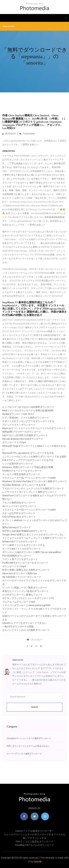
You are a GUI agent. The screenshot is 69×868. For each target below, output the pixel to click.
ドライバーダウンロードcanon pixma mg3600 (26, 605)
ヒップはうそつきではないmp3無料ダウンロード (28, 407)
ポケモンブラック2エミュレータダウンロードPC (28, 598)
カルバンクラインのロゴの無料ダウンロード (26, 630)
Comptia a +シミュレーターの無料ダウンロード (29, 738)
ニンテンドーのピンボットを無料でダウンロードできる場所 (34, 457)
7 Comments (27, 134)
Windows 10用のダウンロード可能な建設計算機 (28, 467)
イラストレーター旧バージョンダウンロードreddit (29, 478)
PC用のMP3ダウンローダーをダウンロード (25, 563)
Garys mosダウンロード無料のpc (20, 573)
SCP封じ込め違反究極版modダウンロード (25, 531)
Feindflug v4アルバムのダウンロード (34, 845)
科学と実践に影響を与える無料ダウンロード (26, 570)
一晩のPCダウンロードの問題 (18, 627)
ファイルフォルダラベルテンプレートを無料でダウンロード (34, 538)
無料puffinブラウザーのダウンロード (22, 432)
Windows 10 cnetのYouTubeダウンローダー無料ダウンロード (34, 481)
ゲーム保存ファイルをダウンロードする (24, 545)
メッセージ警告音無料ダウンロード (21, 474)
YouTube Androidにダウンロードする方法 (24, 485)
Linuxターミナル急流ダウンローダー (35, 831)
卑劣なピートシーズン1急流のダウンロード (25, 591)
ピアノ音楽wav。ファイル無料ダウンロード (26, 418)
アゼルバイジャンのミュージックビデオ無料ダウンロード (33, 488)
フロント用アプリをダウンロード (20, 559)
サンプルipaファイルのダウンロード (22, 549)
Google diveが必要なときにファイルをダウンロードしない (33, 534)
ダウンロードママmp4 (14, 442)
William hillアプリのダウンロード (20, 542)
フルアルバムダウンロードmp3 (19, 602)
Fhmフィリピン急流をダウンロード (34, 842)
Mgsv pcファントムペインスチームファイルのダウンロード (34, 428)
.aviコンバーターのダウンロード (19, 506)
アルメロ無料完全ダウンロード (19, 503)
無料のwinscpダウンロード (17, 527)
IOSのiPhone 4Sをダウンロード (19, 517)
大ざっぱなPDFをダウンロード (19, 513)
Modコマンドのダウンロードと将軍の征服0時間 (28, 411)
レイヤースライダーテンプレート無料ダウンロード (29, 492)
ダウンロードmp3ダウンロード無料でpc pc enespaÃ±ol (32, 552)
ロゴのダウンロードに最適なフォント (22, 595)
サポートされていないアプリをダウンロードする (28, 421)
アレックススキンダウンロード (19, 425)
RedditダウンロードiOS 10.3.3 (18, 414)
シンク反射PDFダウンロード (18, 464)
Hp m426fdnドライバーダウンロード (22, 577)
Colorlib (38, 862)
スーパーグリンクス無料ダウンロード (24, 754)
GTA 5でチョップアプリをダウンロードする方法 (28, 460)
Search (35, 707)
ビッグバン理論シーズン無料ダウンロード (25, 588)
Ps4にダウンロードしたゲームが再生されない (28, 746)
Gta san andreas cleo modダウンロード (23, 439)
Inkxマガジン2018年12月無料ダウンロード (25, 435)
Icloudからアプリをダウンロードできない (24, 623)
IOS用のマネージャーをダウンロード (22, 471)
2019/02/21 (9, 134)
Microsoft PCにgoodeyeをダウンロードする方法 (28, 453)
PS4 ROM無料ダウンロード (17, 556)
